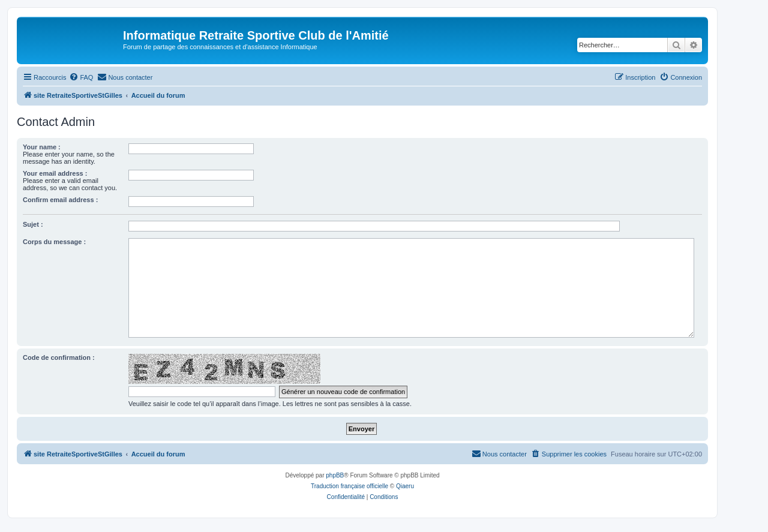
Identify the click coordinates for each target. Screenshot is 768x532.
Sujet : (33, 224)
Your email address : (55, 173)
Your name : (42, 147)
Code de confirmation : (59, 357)
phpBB (335, 475)
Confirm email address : (60, 200)
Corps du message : (54, 242)
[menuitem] (81, 77)
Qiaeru (405, 486)
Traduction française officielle (349, 486)
